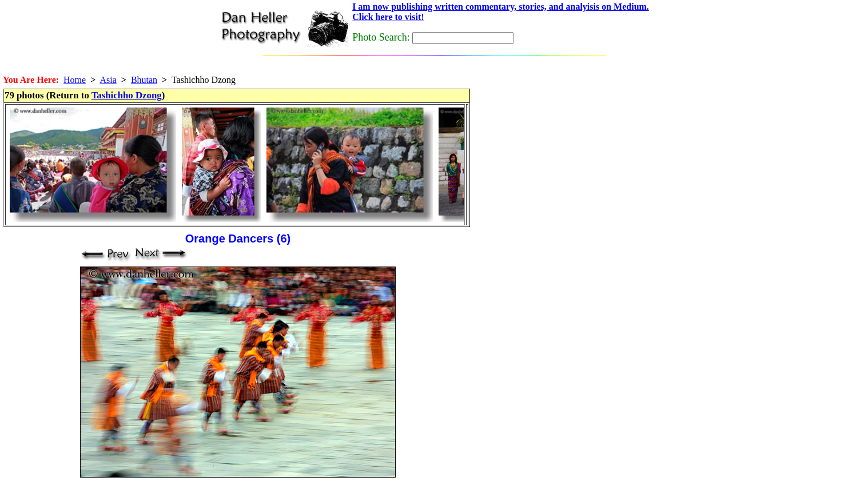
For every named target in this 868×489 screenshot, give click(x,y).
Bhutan (144, 80)
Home (75, 80)
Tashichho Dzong (127, 95)
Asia (108, 80)
